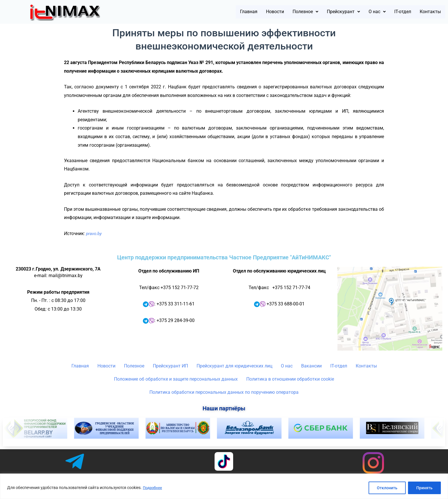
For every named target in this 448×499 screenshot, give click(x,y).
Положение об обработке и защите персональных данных (176, 379)
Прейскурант (326, 12)
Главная (215, 12)
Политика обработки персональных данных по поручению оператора (224, 392)
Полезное (282, 12)
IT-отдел (395, 12)
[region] (224, 486)
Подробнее (153, 488)
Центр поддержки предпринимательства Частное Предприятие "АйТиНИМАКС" (224, 257)
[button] (282, 12)
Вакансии (311, 366)
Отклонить (387, 488)
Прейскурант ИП (170, 366)
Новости (246, 12)
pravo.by (94, 233)
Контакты (427, 12)
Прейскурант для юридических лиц (234, 366)
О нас (365, 12)
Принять (424, 488)
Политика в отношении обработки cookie (290, 379)
